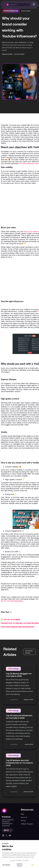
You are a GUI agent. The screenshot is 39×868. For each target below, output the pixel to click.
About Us (24, 817)
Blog (22, 814)
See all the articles (29, 652)
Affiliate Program (27, 824)
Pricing (23, 821)
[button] (18, 5)
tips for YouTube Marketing (12, 601)
